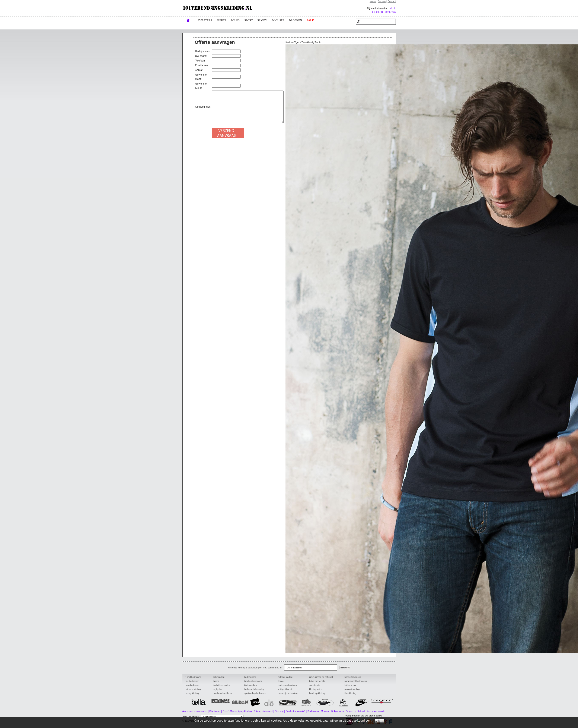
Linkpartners (337, 711)
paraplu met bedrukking (356, 681)
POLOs (235, 20)
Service (382, 1)
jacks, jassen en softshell (321, 677)
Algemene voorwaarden (195, 711)
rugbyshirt (218, 689)
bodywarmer (250, 677)
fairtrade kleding (193, 689)
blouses (278, 20)
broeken (295, 20)
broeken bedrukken (253, 681)
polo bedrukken (193, 685)
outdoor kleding (285, 677)
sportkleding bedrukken (255, 693)
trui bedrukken (192, 681)
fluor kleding (350, 693)
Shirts (221, 20)
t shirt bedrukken (194, 677)
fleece (281, 681)
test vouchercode (376, 711)
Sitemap (279, 711)
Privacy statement (263, 711)
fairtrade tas (350, 685)
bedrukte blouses (353, 677)
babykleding (219, 677)
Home (373, 1)
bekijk (392, 8)
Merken (325, 711)
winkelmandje (379, 8)
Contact (392, 1)
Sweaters (205, 20)
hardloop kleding (317, 693)
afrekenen (390, 12)
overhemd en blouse (223, 693)
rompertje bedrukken (288, 693)
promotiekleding (352, 689)
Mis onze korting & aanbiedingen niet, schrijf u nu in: (256, 668)
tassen (216, 681)
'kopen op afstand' (356, 711)
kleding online (316, 689)
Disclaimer (215, 711)
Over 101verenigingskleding (237, 711)
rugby (262, 20)
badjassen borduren (287, 685)
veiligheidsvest (285, 689)
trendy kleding (192, 693)
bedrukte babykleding (254, 689)
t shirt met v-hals (317, 681)
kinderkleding (250, 685)
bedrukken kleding (222, 685)
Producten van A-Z (295, 711)
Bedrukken (313, 711)
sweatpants (315, 685)
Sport (249, 20)
